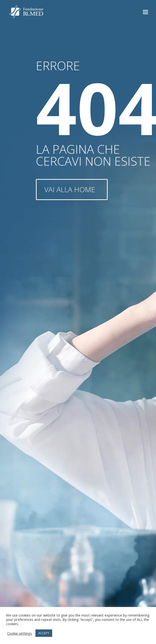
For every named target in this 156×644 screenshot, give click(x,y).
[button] (145, 12)
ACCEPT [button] (44, 633)
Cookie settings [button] (19, 633)
